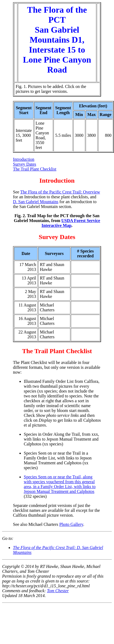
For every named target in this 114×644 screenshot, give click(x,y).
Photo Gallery (71, 524)
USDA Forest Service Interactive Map (71, 223)
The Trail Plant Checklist (35, 169)
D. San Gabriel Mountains (36, 202)
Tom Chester (58, 591)
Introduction (24, 159)
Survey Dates (25, 164)
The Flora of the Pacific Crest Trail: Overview (60, 192)
